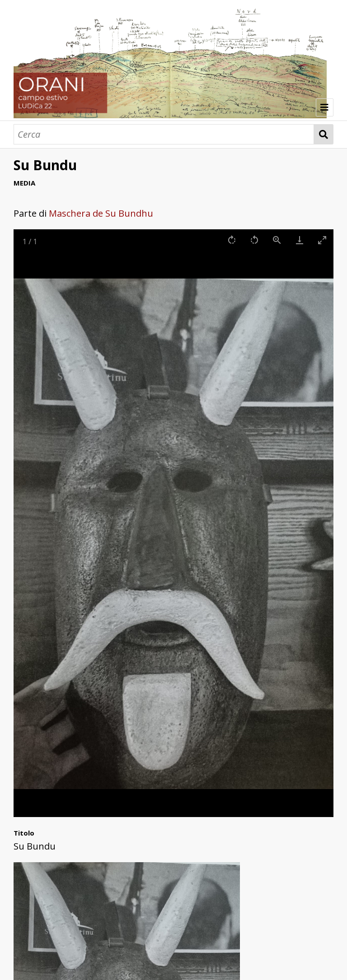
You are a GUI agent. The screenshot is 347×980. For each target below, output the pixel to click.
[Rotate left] (254, 240)
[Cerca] (164, 134)
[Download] (300, 240)
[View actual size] (277, 240)
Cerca (324, 134)
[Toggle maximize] (322, 240)
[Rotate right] (232, 240)
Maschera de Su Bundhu (101, 213)
